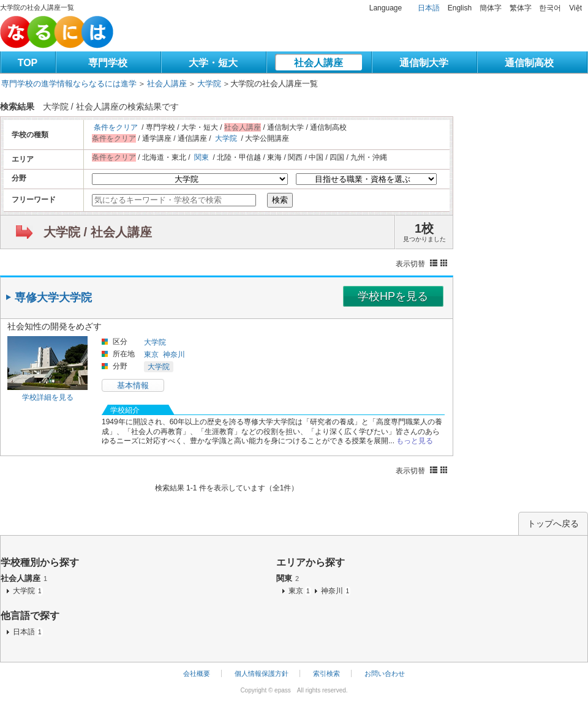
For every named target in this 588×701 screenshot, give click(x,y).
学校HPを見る (393, 296)
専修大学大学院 (53, 298)
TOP (28, 63)
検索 (280, 200)
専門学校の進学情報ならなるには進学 (69, 84)
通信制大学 (424, 63)
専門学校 (108, 63)
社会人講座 (318, 63)
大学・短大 (213, 63)
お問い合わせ (385, 673)
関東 (202, 157)
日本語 (429, 8)
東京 (151, 354)
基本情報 (133, 385)
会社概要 (197, 673)
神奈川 (174, 354)
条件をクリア (116, 127)
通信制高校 (529, 63)
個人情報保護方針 (262, 673)
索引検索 (326, 673)
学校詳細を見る (48, 397)
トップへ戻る (553, 523)
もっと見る (415, 441)
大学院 (209, 84)
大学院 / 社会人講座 (98, 232)
